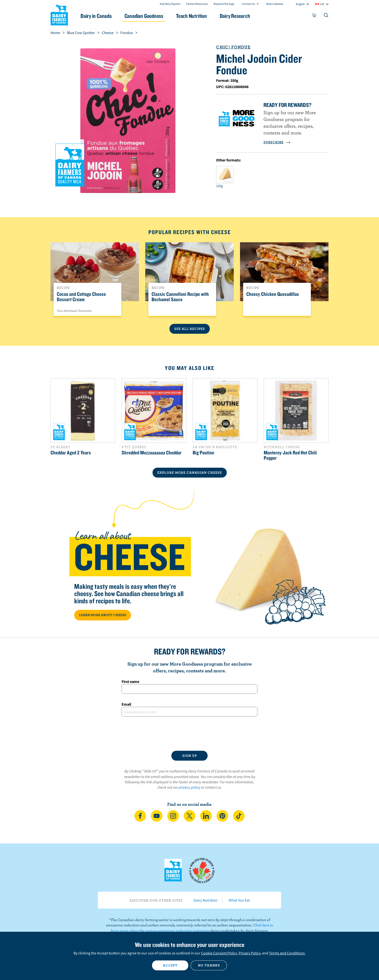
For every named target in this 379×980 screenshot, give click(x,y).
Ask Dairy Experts (170, 4)
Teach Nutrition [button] (191, 16)
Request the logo (224, 4)
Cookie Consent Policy (219, 953)
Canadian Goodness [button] (144, 16)
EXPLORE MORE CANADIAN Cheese (190, 473)
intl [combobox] (322, 4)
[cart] (314, 16)
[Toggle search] (326, 16)
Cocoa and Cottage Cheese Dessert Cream (81, 297)
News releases (275, 4)
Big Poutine (203, 452)
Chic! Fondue (233, 47)
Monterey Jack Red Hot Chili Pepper (290, 455)
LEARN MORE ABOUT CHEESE (103, 615)
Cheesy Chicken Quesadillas (273, 294)
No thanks (209, 965)
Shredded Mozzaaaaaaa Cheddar (152, 452)
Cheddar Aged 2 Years (71, 452)
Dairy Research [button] (235, 16)
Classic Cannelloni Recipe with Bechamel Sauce (180, 297)
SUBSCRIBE (277, 142)
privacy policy (189, 787)
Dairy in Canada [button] (96, 16)
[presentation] (189, 734)
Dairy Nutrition (206, 900)
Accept (170, 965)
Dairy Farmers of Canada (59, 15)
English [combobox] (300, 4)
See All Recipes (190, 329)
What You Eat (239, 900)
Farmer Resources (197, 4)
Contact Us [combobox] (248, 4)
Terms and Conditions (287, 953)
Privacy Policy (249, 953)
